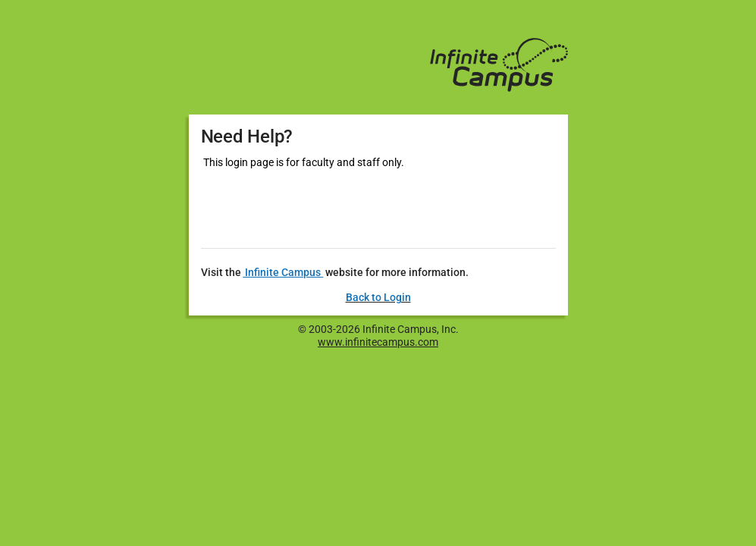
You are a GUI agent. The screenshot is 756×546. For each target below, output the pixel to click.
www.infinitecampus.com (378, 342)
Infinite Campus (283, 272)
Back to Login (378, 297)
